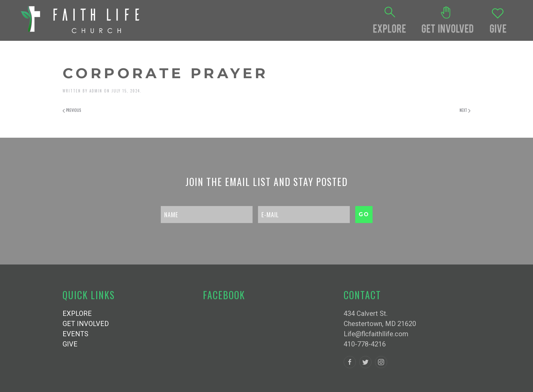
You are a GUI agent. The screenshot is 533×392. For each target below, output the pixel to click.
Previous (72, 110)
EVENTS (75, 334)
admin (96, 91)
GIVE (70, 344)
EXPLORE (77, 313)
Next (465, 110)
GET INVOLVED (86, 324)
